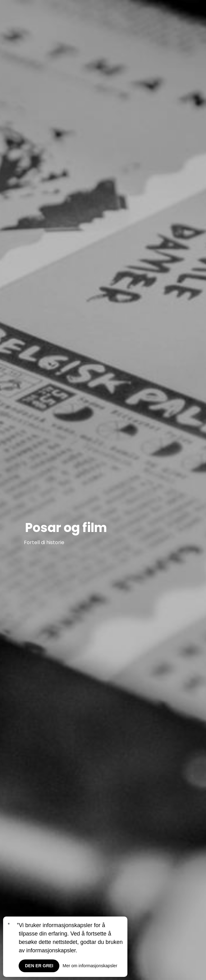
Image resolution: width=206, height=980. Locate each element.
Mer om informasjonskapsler (90, 966)
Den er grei (39, 966)
